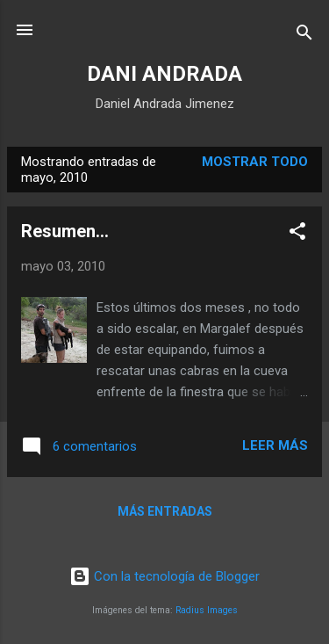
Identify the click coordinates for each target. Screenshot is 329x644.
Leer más (275, 445)
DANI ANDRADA (164, 74)
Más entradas (165, 511)
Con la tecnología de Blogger (164, 576)
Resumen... (65, 231)
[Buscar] (304, 36)
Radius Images (207, 610)
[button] (297, 234)
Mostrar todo (255, 162)
